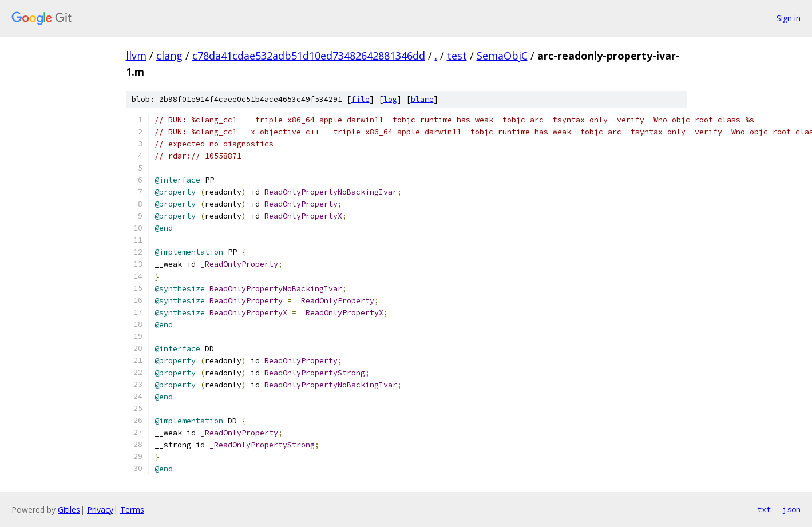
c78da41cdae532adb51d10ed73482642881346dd (309, 56)
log (390, 99)
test (457, 56)
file (361, 99)
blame (422, 99)
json (791, 509)
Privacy (100, 510)
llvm (136, 56)
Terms (132, 510)
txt (764, 509)
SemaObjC (502, 56)
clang (169, 56)
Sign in (789, 18)
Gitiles (69, 510)
